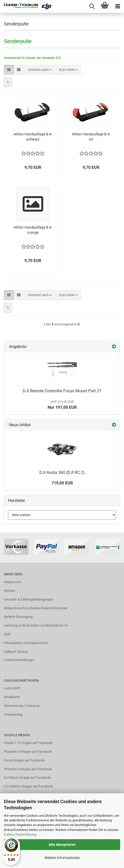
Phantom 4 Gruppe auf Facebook (28, 769)
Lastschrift (12, 688)
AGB (7, 634)
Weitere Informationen (62, 858)
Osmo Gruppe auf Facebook (24, 760)
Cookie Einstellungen (19, 660)
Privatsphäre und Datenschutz (26, 643)
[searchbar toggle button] (92, 6)
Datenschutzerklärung (20, 834)
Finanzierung (13, 714)
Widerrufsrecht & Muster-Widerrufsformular (36, 608)
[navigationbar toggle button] (118, 6)
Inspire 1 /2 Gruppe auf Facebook (28, 743)
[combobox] (40, 70)
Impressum (12, 582)
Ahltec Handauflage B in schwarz (33, 137)
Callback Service (16, 652)
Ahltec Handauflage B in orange (33, 230)
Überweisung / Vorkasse (22, 706)
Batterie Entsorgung (18, 617)
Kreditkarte (12, 697)
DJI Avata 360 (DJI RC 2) (62, 472)
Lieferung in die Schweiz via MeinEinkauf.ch (36, 625)
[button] (9, 70)
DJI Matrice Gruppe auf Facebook (28, 786)
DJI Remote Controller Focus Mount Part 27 (62, 391)
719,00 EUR (62, 483)
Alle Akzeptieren (62, 845)
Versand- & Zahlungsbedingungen (28, 599)
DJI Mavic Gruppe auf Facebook (27, 778)
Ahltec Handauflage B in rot (91, 137)
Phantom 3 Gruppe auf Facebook (28, 752)
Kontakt (10, 591)
